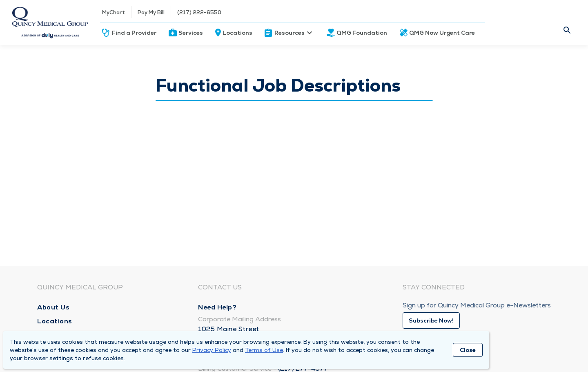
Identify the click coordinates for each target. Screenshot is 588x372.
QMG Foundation (362, 33)
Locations (237, 33)
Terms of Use (264, 350)
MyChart (114, 12)
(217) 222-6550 (199, 12)
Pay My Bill (151, 12)
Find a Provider (134, 33)
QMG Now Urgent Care (442, 33)
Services (191, 33)
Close (468, 350)
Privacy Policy (212, 350)
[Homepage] (50, 22)
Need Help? (217, 307)
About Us (53, 307)
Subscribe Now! (431, 320)
